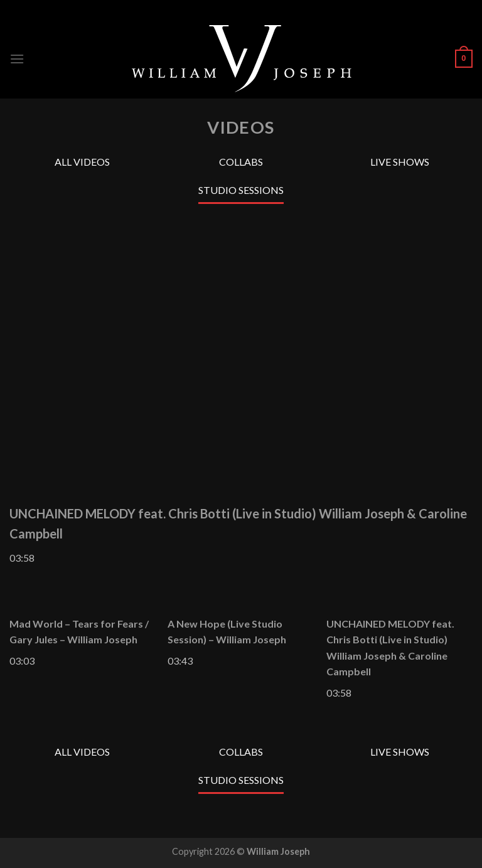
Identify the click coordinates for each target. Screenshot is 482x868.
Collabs (241, 162)
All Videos (82, 162)
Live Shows (400, 162)
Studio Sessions (241, 190)
